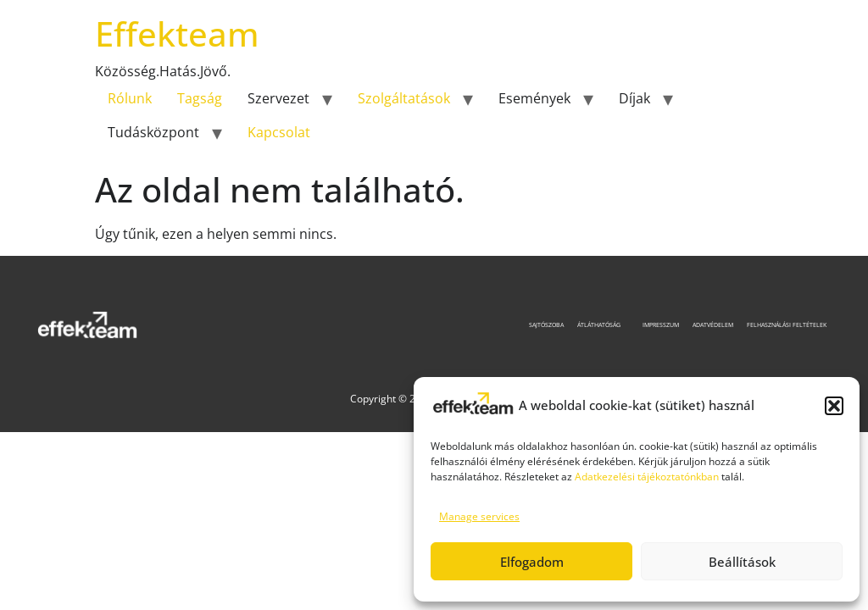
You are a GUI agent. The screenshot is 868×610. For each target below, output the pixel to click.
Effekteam (177, 33)
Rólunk (130, 98)
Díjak (634, 98)
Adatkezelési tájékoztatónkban (647, 477)
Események (534, 98)
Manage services (479, 516)
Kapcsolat (279, 132)
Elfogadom (532, 562)
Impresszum (661, 324)
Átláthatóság (603, 324)
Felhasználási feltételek (787, 324)
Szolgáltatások (404, 98)
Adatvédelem (713, 324)
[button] (834, 406)
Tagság (200, 98)
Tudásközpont (153, 132)
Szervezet (278, 98)
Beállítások (742, 562)
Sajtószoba (546, 324)
